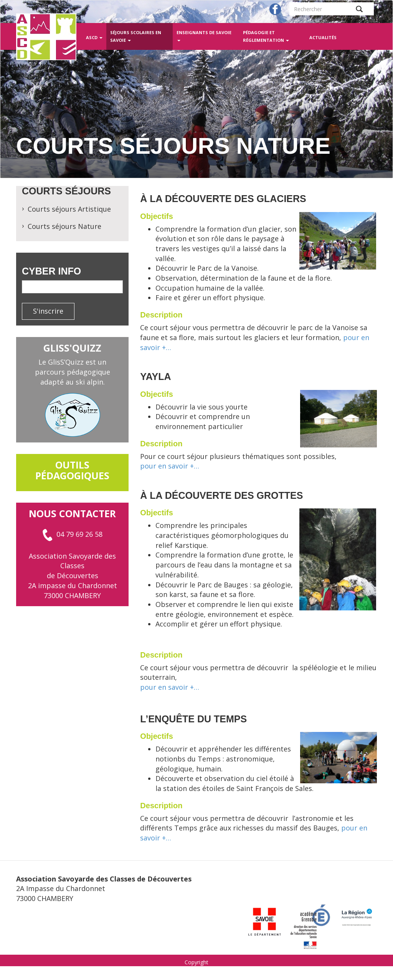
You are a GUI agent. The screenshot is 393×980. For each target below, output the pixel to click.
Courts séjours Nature (64, 226)
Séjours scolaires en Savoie (136, 36)
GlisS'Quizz (72, 348)
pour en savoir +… (170, 466)
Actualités (323, 37)
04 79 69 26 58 (73, 534)
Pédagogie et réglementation (266, 36)
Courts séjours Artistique (69, 209)
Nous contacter (72, 513)
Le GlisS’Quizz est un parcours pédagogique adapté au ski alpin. (73, 372)
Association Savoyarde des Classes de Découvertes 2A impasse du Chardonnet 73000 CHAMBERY (73, 576)
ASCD (94, 37)
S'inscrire (48, 311)
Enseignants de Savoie (204, 35)
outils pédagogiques (72, 470)
